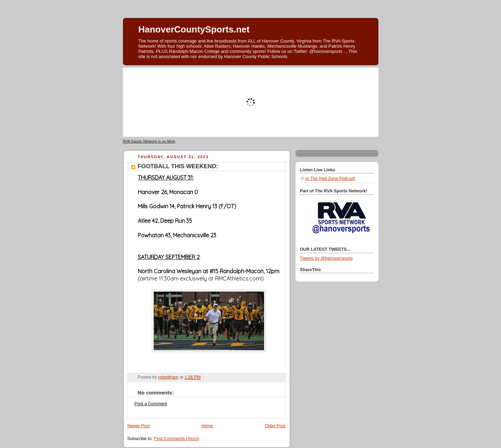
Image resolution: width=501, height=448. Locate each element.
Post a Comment (151, 404)
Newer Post (139, 426)
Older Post (275, 426)
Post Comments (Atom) (177, 439)
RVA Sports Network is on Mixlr (149, 141)
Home (207, 426)
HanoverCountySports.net (194, 29)
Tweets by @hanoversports (326, 258)
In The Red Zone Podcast (330, 179)
